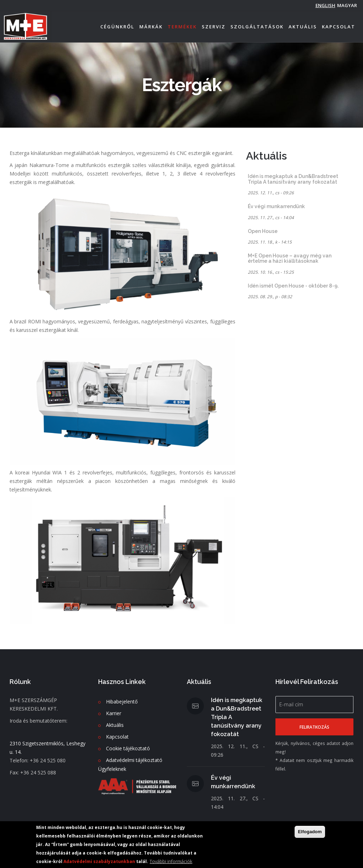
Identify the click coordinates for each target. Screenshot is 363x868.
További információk (171, 862)
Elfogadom (310, 832)
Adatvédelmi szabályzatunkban (99, 862)
